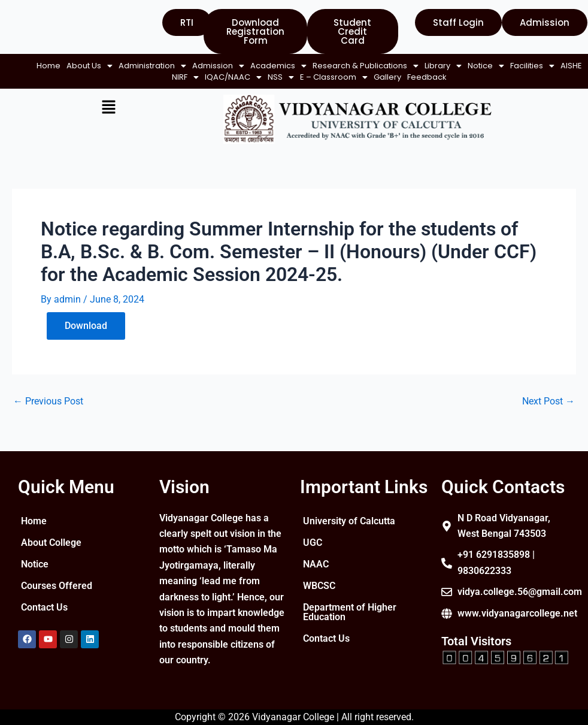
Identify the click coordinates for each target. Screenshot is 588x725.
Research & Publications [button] (383, 66)
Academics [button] (296, 66)
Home (66, 66)
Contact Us (44, 615)
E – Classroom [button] (374, 77)
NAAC (316, 581)
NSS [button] (321, 77)
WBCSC (319, 603)
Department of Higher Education (340, 629)
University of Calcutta (330, 534)
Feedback (245, 88)
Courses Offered (57, 593)
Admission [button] (236, 66)
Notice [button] (110, 77)
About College (51, 550)
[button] (107, 66)
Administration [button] (170, 66)
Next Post (548, 413)
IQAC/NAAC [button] (273, 77)
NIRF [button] (225, 77)
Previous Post (48, 413)
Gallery (428, 77)
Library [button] (67, 77)
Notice (35, 572)
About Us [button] (107, 66)
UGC (313, 560)
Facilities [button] (156, 77)
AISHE (195, 77)
